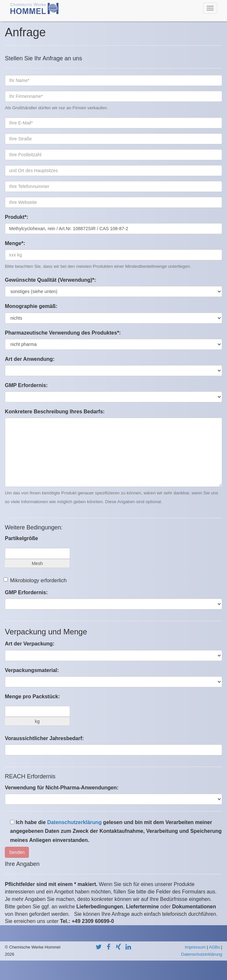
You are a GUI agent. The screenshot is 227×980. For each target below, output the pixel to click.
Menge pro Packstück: (32, 697)
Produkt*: (17, 217)
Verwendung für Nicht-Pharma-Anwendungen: (62, 788)
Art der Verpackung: (30, 644)
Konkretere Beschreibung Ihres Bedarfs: (55, 412)
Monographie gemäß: (31, 306)
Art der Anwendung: (30, 359)
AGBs (214, 947)
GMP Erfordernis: (26, 385)
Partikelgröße (21, 538)
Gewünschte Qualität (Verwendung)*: (50, 280)
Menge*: (15, 243)
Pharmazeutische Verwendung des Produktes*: (63, 333)
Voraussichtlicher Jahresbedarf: (44, 738)
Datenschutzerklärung (74, 822)
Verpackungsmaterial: (32, 670)
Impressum (195, 947)
